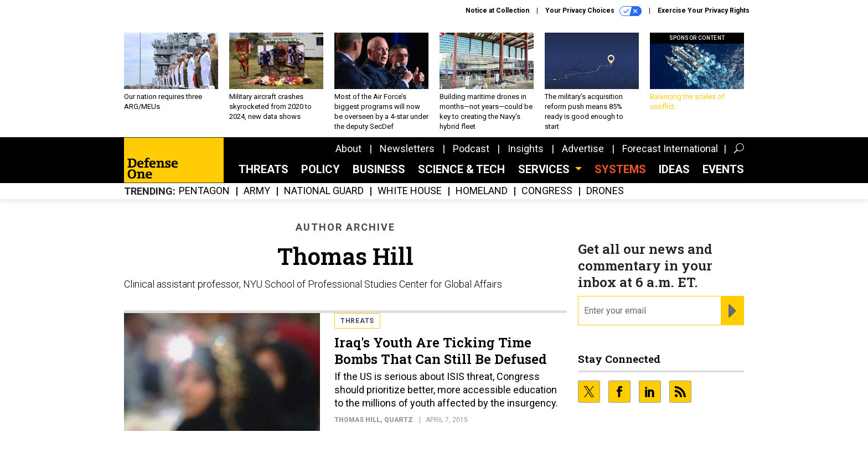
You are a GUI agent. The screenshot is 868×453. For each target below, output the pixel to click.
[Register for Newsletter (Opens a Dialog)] (732, 311)
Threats (263, 169)
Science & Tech (461, 169)
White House (410, 191)
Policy (321, 169)
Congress (547, 191)
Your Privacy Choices (593, 11)
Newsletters (407, 149)
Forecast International (670, 149)
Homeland (482, 191)
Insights (526, 149)
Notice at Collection (497, 11)
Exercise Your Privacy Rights (704, 11)
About (348, 149)
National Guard (324, 191)
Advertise (583, 149)
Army (257, 191)
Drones (605, 191)
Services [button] (545, 169)
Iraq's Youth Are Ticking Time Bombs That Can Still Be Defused (441, 351)
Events (723, 169)
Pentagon (204, 191)
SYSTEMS (620, 169)
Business (379, 169)
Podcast (471, 149)
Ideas (674, 169)
